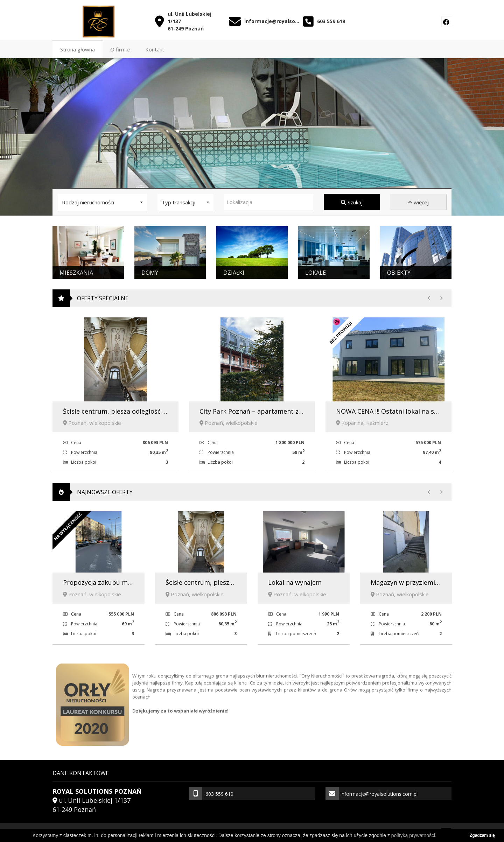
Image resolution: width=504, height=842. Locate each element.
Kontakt (155, 48)
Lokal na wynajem (295, 581)
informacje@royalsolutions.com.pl (272, 19)
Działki (234, 271)
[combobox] (269, 201)
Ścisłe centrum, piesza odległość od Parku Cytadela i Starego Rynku (164, 410)
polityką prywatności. (414, 835)
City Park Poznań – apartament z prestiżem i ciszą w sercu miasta (299, 410)
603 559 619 (331, 19)
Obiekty (399, 271)
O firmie (120, 48)
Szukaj (352, 201)
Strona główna (78, 48)
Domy (150, 271)
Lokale (316, 271)
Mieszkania (76, 271)
